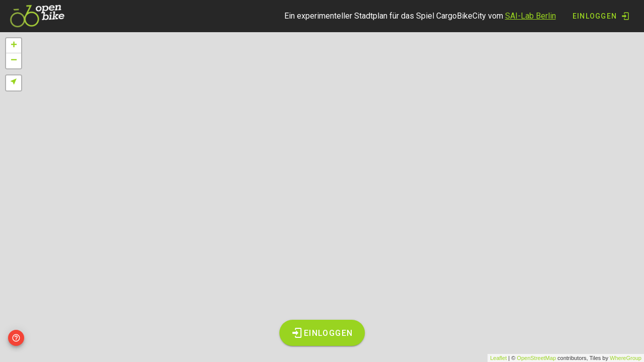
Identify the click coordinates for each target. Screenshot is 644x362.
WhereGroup (626, 358)
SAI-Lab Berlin (531, 16)
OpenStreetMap (536, 358)
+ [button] (14, 46)
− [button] (14, 61)
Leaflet (498, 358)
